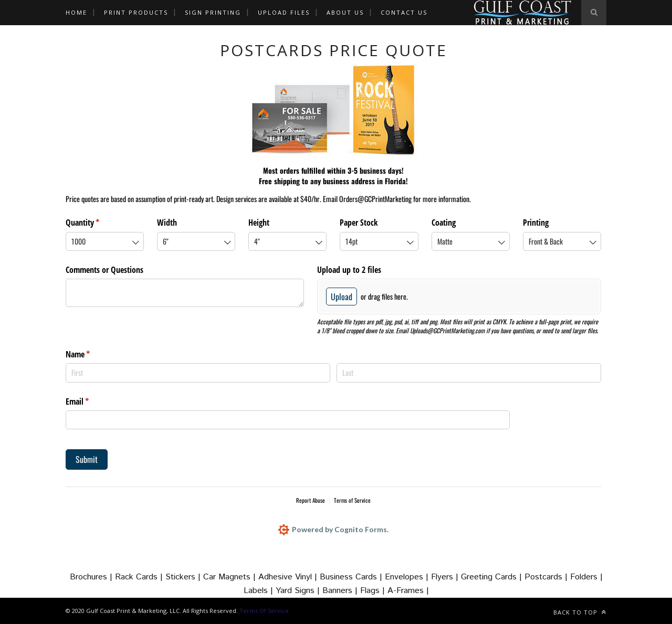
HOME (76, 12)
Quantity (96, 223)
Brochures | (92, 577)
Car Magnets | (231, 577)
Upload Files (284, 12)
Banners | (341, 591)
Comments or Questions (104, 270)
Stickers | (184, 577)
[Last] (469, 373)
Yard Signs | (299, 591)
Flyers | (446, 577)
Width (167, 223)
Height (259, 223)
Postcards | (547, 577)
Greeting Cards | (493, 577)
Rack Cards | (140, 577)
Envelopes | (408, 577)
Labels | (260, 591)
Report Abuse (311, 500)
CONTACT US (404, 12)
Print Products (136, 12)
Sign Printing (213, 12)
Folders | (586, 577)
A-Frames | (408, 591)
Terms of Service (352, 500)
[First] (198, 373)
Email (91, 401)
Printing (536, 223)
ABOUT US (345, 12)
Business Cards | (352, 577)
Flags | (374, 591)
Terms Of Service (264, 611)
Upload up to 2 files (349, 270)
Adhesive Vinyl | (289, 577)
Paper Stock (359, 223)
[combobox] (105, 241)
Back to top (580, 612)
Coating (444, 223)
